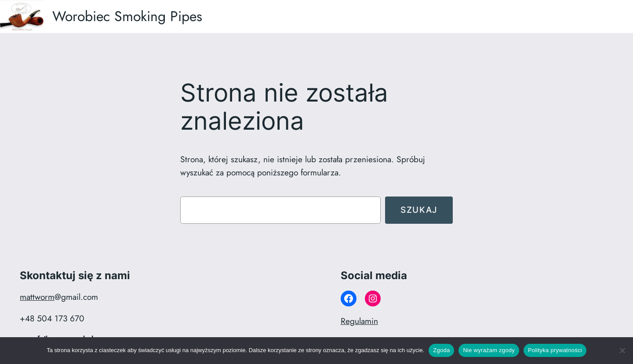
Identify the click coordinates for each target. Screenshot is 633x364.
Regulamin (359, 321)
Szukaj (419, 210)
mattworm (37, 297)
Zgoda (441, 350)
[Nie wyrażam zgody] (622, 350)
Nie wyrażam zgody (489, 350)
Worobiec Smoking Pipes (127, 16)
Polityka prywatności (555, 350)
